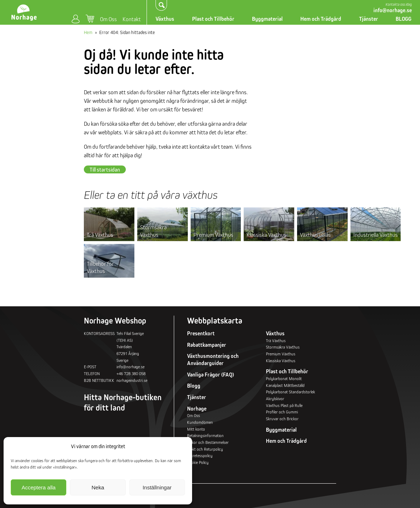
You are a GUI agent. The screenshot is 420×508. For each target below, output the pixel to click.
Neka (98, 487)
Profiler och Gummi (282, 412)
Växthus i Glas (315, 235)
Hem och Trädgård (321, 19)
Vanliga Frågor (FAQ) (211, 375)
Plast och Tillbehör (213, 19)
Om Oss (108, 19)
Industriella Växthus (376, 235)
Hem (88, 32)
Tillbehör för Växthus (100, 267)
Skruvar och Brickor (282, 419)
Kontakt (132, 19)
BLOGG (404, 19)
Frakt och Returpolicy (205, 449)
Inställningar (157, 487)
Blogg (194, 386)
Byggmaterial (267, 19)
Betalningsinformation (205, 435)
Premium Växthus (213, 235)
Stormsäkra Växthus (153, 231)
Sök (162, 5)
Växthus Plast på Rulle (284, 405)
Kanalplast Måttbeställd (285, 385)
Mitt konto (76, 19)
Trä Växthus (100, 235)
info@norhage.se (393, 10)
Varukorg (90, 19)
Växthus (165, 19)
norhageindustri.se (132, 380)
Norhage (197, 409)
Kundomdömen (200, 422)
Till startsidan (105, 169)
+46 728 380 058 (131, 373)
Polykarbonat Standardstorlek (290, 392)
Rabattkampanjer (207, 345)
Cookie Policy (198, 462)
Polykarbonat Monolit (284, 378)
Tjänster (369, 19)
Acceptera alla (39, 487)
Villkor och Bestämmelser (208, 442)
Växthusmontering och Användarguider (213, 360)
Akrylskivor (275, 399)
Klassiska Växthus (266, 235)
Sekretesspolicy (200, 456)
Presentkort (201, 333)
